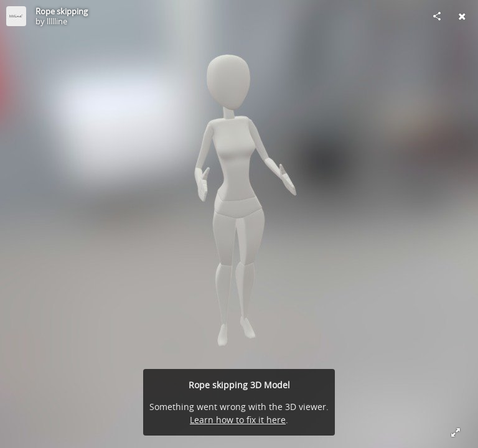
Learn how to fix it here (238, 420)
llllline (57, 21)
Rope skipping (62, 11)
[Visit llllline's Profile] (16, 16)
